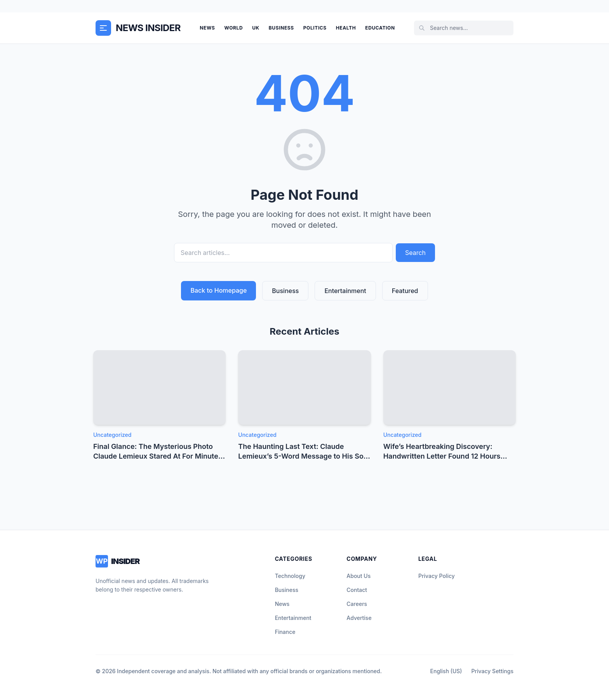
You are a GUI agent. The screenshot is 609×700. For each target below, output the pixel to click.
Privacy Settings (492, 671)
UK (256, 28)
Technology (290, 576)
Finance (285, 632)
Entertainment (345, 291)
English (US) (446, 671)
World (233, 28)
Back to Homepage (218, 290)
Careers (357, 604)
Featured (405, 291)
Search (415, 253)
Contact (357, 590)
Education (380, 28)
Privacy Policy (437, 576)
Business (281, 28)
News (207, 28)
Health (346, 28)
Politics (315, 28)
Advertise (359, 618)
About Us (358, 576)
